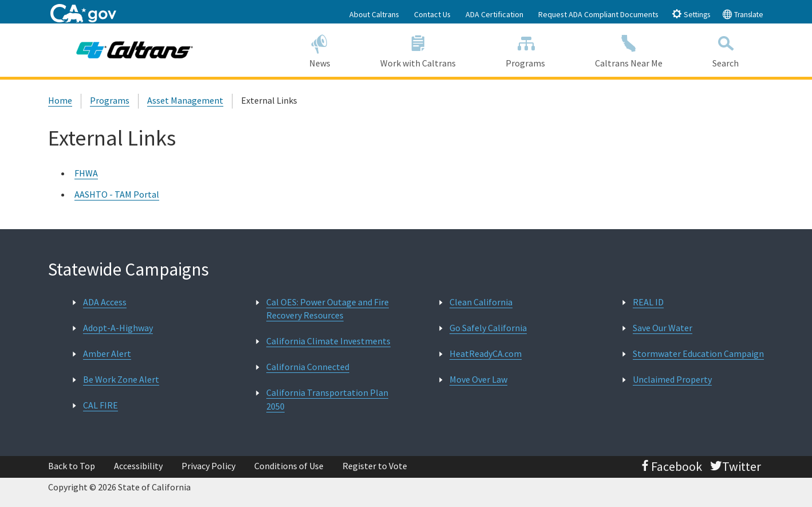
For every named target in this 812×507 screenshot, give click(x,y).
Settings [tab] (691, 14)
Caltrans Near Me (629, 50)
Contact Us (432, 14)
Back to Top (72, 466)
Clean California (481, 302)
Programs (526, 50)
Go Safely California (488, 328)
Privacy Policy (208, 466)
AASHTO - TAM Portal (117, 194)
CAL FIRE (100, 405)
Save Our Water (663, 328)
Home (60, 100)
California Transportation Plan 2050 (327, 399)
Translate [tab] (743, 14)
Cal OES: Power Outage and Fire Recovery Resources (328, 308)
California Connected (308, 367)
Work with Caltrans (418, 50)
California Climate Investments (328, 341)
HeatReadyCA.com (486, 353)
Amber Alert (107, 353)
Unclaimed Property (672, 379)
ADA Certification (494, 14)
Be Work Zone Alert (121, 379)
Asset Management (185, 100)
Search (726, 50)
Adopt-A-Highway (118, 328)
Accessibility (138, 466)
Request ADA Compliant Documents (598, 14)
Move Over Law (478, 379)
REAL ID (648, 302)
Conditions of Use (289, 466)
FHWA (86, 173)
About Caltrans (374, 14)
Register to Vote (375, 466)
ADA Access (105, 302)
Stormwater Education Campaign (698, 353)
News (320, 50)
